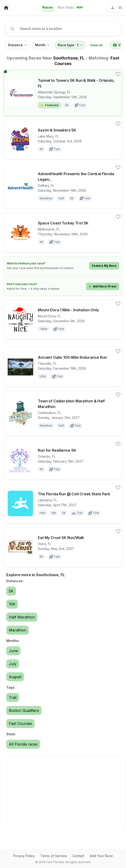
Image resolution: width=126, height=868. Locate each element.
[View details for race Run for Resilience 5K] (63, 460)
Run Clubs (71, 7)
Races (48, 7)
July (13, 664)
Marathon (18, 630)
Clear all (96, 45)
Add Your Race (101, 856)
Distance (17, 45)
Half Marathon (22, 617)
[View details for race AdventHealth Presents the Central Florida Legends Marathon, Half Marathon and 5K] (63, 186)
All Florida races (23, 744)
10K (12, 604)
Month (42, 45)
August (15, 677)
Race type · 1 (70, 45)
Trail (13, 697)
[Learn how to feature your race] (63, 266)
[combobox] (64, 29)
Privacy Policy (24, 856)
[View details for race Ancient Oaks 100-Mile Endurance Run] (63, 367)
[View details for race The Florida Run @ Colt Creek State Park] (63, 503)
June (13, 651)
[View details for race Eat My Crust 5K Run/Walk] (63, 547)
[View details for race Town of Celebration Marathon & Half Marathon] (63, 413)
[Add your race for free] (63, 286)
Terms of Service (54, 856)
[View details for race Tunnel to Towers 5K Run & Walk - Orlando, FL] (63, 93)
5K (11, 591)
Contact (78, 856)
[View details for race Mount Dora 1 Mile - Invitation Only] (63, 319)
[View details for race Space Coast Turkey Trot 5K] (63, 233)
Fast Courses (20, 723)
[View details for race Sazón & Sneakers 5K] (63, 140)
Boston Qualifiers (24, 710)
